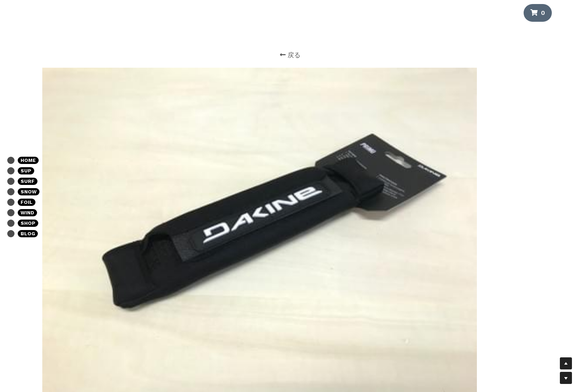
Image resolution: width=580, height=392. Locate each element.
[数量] (454, 161)
